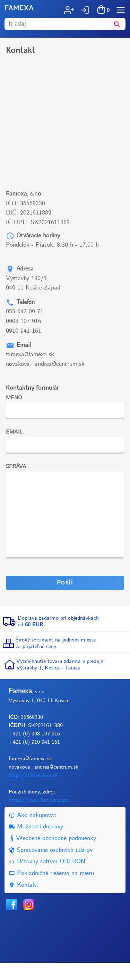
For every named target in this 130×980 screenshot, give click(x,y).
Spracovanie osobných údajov (51, 868)
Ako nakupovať (33, 833)
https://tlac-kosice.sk (33, 793)
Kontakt (24, 902)
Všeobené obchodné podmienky (52, 856)
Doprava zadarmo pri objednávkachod (58, 639)
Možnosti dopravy (36, 844)
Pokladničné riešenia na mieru (51, 891)
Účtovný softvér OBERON (47, 879)
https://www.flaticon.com (39, 817)
